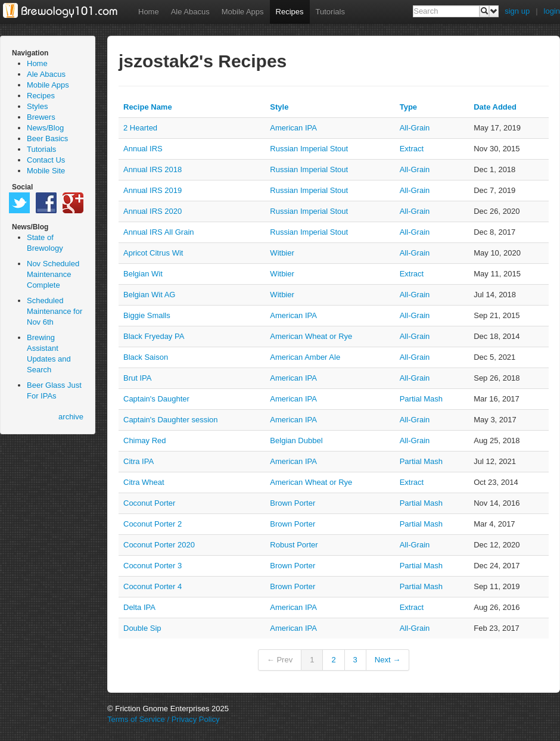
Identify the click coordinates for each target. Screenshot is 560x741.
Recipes (290, 12)
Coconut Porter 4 (153, 586)
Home (149, 12)
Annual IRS (143, 149)
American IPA (293, 128)
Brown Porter (293, 503)
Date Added (495, 107)
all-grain (415, 128)
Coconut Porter (149, 503)
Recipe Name (148, 107)
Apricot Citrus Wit (153, 253)
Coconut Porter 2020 (159, 545)
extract (412, 149)
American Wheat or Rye (311, 336)
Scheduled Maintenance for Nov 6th (55, 311)
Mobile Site (46, 171)
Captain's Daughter (156, 399)
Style (279, 107)
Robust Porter (294, 545)
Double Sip (142, 628)
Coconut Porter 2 (153, 524)
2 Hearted (140, 128)
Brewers (41, 117)
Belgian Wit (143, 274)
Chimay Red (145, 440)
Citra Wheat (144, 482)
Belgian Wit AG (149, 295)
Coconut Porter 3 (153, 566)
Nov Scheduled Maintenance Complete (53, 274)
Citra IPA (139, 461)
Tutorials (330, 12)
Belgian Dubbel (296, 440)
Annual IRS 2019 (153, 190)
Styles (37, 106)
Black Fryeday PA (154, 336)
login (552, 11)
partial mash (421, 399)
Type (408, 107)
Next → (388, 660)
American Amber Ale (305, 357)
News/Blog (45, 128)
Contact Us (46, 160)
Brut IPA (137, 378)
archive (71, 417)
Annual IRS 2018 (153, 169)
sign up (517, 11)
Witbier (282, 253)
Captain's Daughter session (171, 420)
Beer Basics (47, 138)
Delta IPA (139, 607)
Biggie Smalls (147, 315)
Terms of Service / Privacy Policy (164, 719)
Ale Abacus (190, 12)
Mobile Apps (243, 12)
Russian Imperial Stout (309, 149)
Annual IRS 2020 (153, 211)
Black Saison (146, 357)
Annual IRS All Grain (159, 232)
